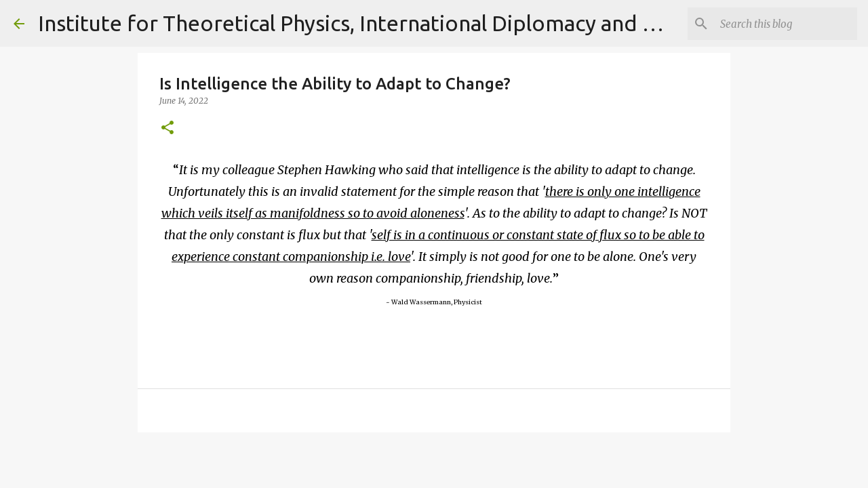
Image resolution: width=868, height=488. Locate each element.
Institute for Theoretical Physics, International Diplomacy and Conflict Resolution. (437, 23)
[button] (167, 128)
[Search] (786, 24)
